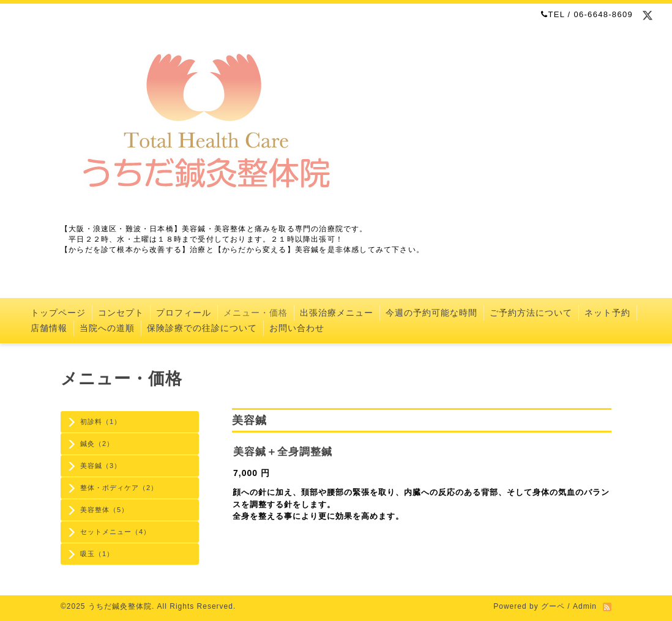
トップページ (58, 313)
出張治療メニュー (337, 313)
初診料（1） (101, 422)
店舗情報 (49, 328)
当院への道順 (107, 328)
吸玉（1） (97, 554)
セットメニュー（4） (115, 532)
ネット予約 (607, 313)
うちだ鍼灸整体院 (120, 606)
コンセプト (121, 313)
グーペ (553, 606)
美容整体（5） (104, 510)
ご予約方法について (531, 313)
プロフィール (184, 313)
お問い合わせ (297, 328)
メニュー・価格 (256, 313)
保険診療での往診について (202, 328)
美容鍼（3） (101, 466)
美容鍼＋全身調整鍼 (283, 452)
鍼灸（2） (97, 444)
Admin (585, 606)
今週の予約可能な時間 (431, 313)
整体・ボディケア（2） (119, 488)
